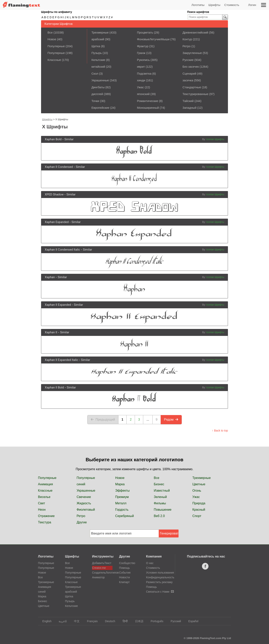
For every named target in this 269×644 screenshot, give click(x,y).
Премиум (122, 497)
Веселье (44, 497)
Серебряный (125, 516)
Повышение (163, 510)
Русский (174, 621)
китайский (98, 67)
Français (90, 621)
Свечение (84, 497)
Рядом (171, 420)
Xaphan (50, 277)
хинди (141, 80)
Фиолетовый (86, 510)
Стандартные (192, 87)
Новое (52, 39)
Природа (199, 503)
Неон (42, 510)
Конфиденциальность (160, 577)
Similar (69, 139)
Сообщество (127, 563)
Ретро (187, 46)
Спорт (197, 516)
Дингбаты (98, 87)
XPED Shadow (54, 194)
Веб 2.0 (159, 516)
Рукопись (143, 60)
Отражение (46, 516)
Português (155, 621)
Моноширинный (148, 108)
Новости (124, 577)
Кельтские (98, 60)
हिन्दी (123, 621)
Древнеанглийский (195, 32)
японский (143, 94)
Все (50, 32)
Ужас (140, 87)
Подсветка (144, 74)
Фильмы (160, 503)
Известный (162, 491)
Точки (95, 101)
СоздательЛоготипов (102, 573)
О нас (150, 563)
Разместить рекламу (159, 582)
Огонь (197, 491)
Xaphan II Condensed (59, 167)
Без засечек (191, 67)
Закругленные (192, 53)
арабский (98, 39)
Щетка (96, 46)
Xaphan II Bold (54, 387)
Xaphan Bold (53, 139)
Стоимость (232, 5)
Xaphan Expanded (57, 222)
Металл (121, 503)
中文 (75, 621)
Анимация (46, 484)
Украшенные (100, 80)
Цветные (199, 484)
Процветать (145, 32)
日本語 (137, 621)
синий (81, 484)
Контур (187, 39)
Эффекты (122, 491)
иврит (141, 67)
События (125, 573)
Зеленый (160, 497)
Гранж (141, 53)
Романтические (147, 101)
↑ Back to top (220, 431)
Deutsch (108, 621)
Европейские (100, 108)
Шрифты (214, 5)
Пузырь (97, 53)
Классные (54, 60)
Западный (189, 108)
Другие (82, 522)
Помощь (124, 568)
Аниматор (98, 577)
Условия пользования (160, 573)
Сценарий (189, 74)
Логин (252, 5)
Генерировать (169, 533)
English (45, 621)
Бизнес (159, 484)
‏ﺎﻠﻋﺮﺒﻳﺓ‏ (61, 621)
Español (191, 621)
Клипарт (124, 582)
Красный (199, 510)
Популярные (56, 46)
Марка (120, 484)
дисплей (97, 94)
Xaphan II (51, 332)
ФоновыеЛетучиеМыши (153, 39)
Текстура (45, 522)
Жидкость (84, 503)
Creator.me (99, 568)
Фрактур (143, 46)
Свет (42, 503)
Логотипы (198, 5)
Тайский (188, 101)
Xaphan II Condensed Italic (62, 250)
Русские (188, 60)
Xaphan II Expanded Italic (61, 360)
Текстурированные (196, 94)
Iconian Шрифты (215, 139)
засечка (188, 80)
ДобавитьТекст (102, 563)
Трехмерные (100, 32)
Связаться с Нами (160, 592)
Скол (95, 74)
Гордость (122, 510)
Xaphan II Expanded (58, 305)
